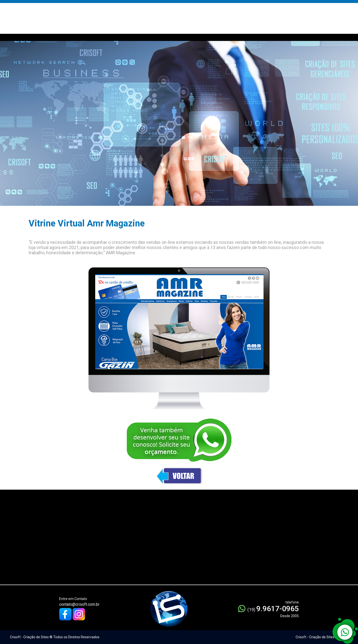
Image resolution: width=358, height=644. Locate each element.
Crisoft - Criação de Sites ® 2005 (321, 637)
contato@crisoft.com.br (79, 604)
